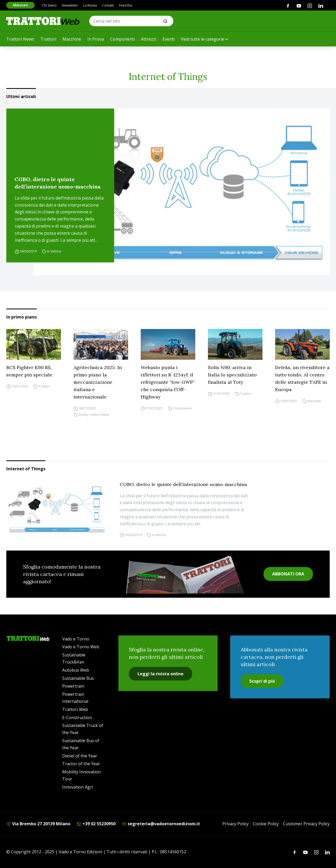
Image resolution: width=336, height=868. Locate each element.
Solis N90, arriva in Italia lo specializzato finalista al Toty (232, 375)
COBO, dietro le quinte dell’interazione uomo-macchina (58, 183)
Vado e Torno (76, 639)
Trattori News (20, 39)
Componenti (122, 39)
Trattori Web (75, 709)
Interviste (314, 401)
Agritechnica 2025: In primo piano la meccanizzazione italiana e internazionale (98, 382)
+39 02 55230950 (96, 824)
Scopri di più (262, 681)
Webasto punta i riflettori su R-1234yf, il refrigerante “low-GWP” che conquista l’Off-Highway (168, 382)
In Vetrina (54, 251)
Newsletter (70, 5)
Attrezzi (149, 39)
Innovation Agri (78, 787)
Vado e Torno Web (81, 647)
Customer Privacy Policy (306, 824)
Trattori (48, 39)
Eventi (169, 39)
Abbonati (20, 5)
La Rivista (90, 5)
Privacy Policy (235, 824)
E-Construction (77, 718)
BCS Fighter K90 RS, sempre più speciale (29, 371)
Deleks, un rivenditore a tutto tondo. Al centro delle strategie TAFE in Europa (302, 378)
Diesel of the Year (80, 756)
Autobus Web (76, 670)
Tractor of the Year (81, 764)
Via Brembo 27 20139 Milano (38, 824)
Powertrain (73, 686)
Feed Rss (126, 5)
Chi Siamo (49, 5)
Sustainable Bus (78, 678)
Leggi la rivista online (161, 674)
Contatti (108, 5)
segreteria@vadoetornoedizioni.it (161, 824)
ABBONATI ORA (288, 574)
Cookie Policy (266, 824)
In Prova (96, 39)
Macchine (72, 39)
